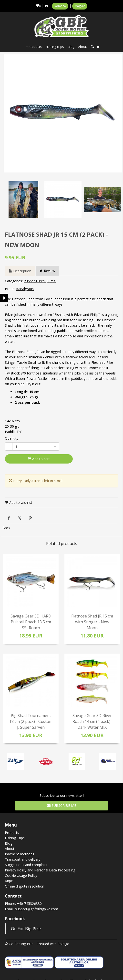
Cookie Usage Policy (21, 875)
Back (6, 528)
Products (34, 47)
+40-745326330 (29, 904)
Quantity (12, 438)
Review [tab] (47, 271)
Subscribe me (62, 805)
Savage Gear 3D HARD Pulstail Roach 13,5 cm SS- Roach (31, 622)
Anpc (9, 881)
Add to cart (39, 459)
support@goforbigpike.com (37, 909)
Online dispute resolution (25, 886)
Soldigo (63, 944)
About (82, 47)
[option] (63, 113)
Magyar (80, 6)
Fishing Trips (55, 47)
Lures (51, 281)
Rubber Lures (34, 281)
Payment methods (20, 854)
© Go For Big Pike (19, 944)
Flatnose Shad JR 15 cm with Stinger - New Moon (92, 622)
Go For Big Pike (26, 929)
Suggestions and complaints (27, 865)
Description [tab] (20, 271)
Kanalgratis (25, 289)
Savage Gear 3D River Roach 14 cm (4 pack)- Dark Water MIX (92, 721)
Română (60, 6)
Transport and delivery (23, 859)
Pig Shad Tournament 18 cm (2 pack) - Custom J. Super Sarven (31, 721)
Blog (71, 47)
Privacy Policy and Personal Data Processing (40, 870)
